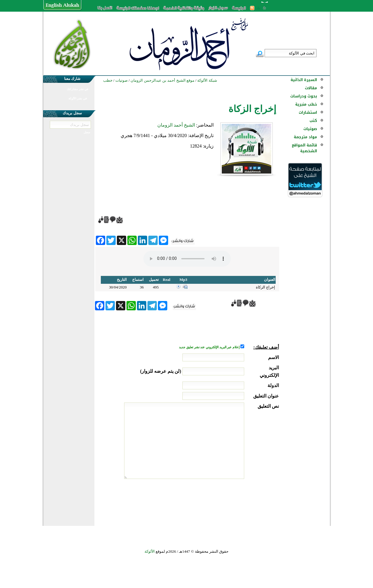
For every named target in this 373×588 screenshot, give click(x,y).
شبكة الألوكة (207, 80)
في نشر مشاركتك (78, 89)
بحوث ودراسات (304, 96)
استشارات (308, 112)
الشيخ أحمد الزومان (176, 125)
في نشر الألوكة (78, 98)
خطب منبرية (306, 104)
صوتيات (310, 129)
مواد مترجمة (305, 137)
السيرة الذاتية (304, 80)
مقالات (311, 88)
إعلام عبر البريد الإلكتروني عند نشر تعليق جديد (210, 347)
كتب (313, 121)
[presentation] (235, 501)
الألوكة (150, 551)
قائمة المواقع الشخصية (304, 148)
